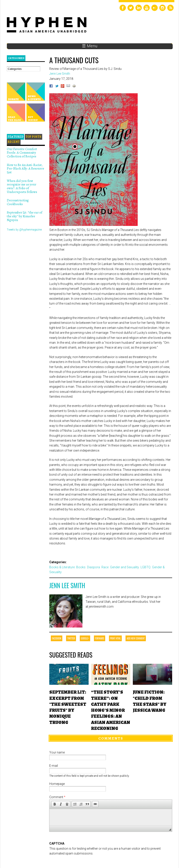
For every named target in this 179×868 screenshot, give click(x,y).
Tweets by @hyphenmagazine (24, 230)
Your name (57, 752)
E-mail (54, 766)
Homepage (57, 784)
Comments (111, 738)
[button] (55, 804)
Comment (57, 797)
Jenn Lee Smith (67, 585)
